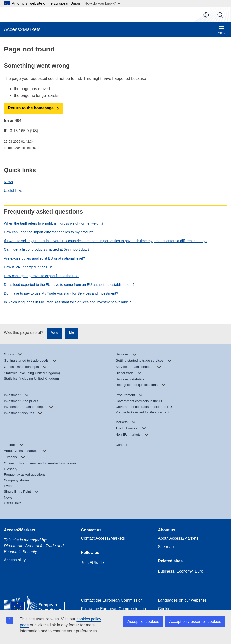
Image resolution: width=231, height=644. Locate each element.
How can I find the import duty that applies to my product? (49, 232)
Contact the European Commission (112, 600)
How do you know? (103, 3)
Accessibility (15, 560)
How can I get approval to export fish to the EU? (42, 276)
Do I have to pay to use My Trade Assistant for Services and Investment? (61, 293)
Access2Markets (20, 530)
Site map (166, 547)
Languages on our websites (182, 600)
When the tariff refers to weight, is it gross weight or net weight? (54, 223)
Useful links (13, 191)
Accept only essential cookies (195, 621)
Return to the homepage (31, 108)
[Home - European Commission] (39, 604)
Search (220, 15)
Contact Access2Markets (103, 538)
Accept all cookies (143, 621)
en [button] (206, 15)
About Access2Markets (178, 538)
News (8, 182)
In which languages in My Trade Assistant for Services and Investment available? (67, 302)
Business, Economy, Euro (181, 571)
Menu (221, 30)
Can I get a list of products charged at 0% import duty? (47, 249)
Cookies (165, 609)
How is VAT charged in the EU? (29, 267)
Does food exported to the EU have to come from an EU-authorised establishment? (69, 285)
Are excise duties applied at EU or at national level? (44, 258)
